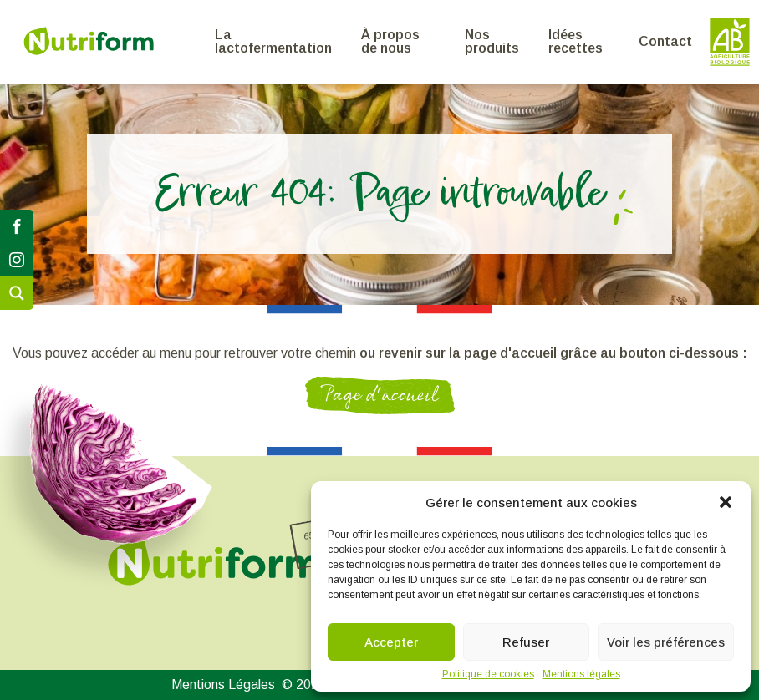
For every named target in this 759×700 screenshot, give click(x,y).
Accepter (391, 642)
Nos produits (492, 41)
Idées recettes (576, 41)
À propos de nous (390, 41)
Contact (665, 41)
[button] (726, 502)
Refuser (526, 642)
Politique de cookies (488, 674)
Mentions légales (581, 674)
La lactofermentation (273, 41)
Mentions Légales (223, 685)
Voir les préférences (666, 642)
